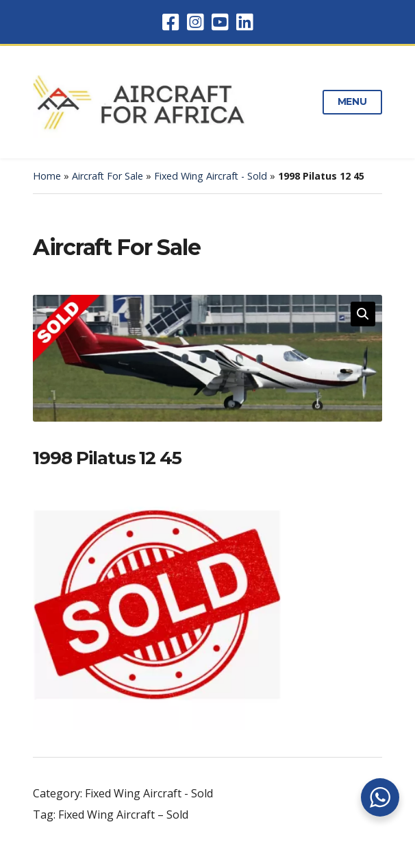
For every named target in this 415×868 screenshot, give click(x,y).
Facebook (171, 22)
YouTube (220, 22)
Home (47, 176)
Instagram (195, 22)
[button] (363, 314)
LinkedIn (244, 22)
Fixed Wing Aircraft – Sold (123, 815)
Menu (352, 101)
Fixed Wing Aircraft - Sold (211, 176)
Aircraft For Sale (108, 176)
